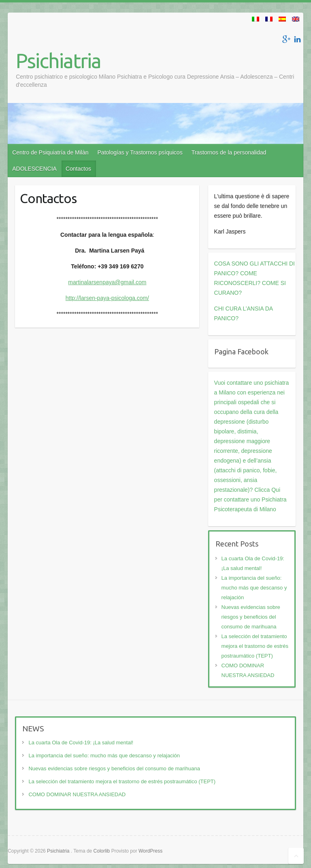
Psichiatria (58, 60)
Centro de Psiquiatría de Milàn (50, 152)
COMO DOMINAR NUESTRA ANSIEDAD (77, 794)
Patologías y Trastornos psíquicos (140, 152)
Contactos (78, 169)
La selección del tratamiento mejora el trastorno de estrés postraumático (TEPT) (255, 646)
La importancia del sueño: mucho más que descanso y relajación (254, 588)
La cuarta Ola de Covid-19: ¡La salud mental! (81, 743)
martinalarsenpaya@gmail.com (107, 282)
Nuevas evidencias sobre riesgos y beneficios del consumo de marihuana (251, 617)
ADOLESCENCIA (34, 169)
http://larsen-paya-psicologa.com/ (107, 298)
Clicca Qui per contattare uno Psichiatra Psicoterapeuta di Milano (250, 499)
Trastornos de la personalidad (229, 152)
